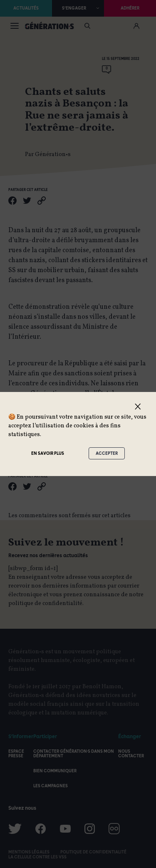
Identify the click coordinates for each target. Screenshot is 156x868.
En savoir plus (48, 453)
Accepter (107, 453)
